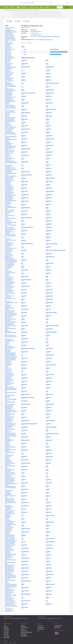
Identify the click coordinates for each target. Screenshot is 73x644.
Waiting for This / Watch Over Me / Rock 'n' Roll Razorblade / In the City (10, 539)
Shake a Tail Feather (9, 429)
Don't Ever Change (9, 119)
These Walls (7, 494)
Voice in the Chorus (9, 535)
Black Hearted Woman (10, 67)
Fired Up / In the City (9, 150)
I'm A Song (7, 239)
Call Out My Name (9, 78)
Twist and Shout (8, 523)
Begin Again (7, 59)
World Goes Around (9, 590)
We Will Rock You (8, 557)
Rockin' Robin (8, 409)
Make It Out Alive (8, 312)
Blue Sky (7, 70)
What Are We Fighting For (10, 560)
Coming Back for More (10, 97)
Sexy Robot (7, 428)
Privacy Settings (24, 636)
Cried (6, 104)
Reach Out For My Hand (10, 388)
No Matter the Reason (9, 353)
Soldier (6, 445)
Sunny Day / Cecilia (9, 473)
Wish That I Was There (9, 576)
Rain (6, 386)
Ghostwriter (7, 166)
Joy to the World (8, 266)
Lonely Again (8, 289)
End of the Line (8, 130)
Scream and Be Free (9, 425)
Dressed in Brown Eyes (10, 127)
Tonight (6, 509)
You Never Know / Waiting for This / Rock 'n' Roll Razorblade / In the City (10, 603)
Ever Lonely (7, 131)
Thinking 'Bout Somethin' (10, 496)
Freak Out (7, 154)
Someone (7, 451)
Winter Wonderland (9, 575)
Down (6, 123)
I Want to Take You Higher (10, 225)
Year (25, 49)
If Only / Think (8, 249)
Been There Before (9, 58)
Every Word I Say (8, 132)
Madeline (7, 307)
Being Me (7, 60)
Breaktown (7, 71)
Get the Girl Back (8, 161)
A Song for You (8, 33)
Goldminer (7, 183)
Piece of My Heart (9, 380)
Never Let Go (8, 349)
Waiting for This (8, 537)
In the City (7, 254)
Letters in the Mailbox (9, 282)
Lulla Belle (7, 305)
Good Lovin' (7, 186)
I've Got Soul (7, 245)
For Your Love (8, 153)
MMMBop (7, 331)
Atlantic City (7, 48)
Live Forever (7, 285)
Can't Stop (7, 79)
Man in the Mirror (8, 316)
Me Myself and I (8, 324)
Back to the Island (9, 49)
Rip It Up (7, 396)
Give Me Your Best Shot (10, 173)
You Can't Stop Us (9, 598)
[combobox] (37, 3)
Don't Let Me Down (9, 120)
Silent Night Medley (9, 440)
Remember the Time (9, 395)
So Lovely (7, 444)
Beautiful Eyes (8, 56)
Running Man (8, 420)
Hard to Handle (8, 199)
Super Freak (7, 475)
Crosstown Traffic (9, 105)
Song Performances (54, 49)
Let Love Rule (8, 279)
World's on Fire (8, 591)
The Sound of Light (9, 486)
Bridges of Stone (8, 73)
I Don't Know (7, 221)
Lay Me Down (8, 277)
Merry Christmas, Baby (10, 326)
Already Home (8, 43)
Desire (6, 115)
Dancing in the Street (9, 112)
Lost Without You (8, 296)
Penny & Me (7, 379)
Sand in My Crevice (9, 421)
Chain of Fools (8, 83)
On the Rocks (8, 365)
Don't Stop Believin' (9, 122)
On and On (7, 362)
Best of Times (8, 63)
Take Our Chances (9, 479)
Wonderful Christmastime (10, 584)
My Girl (6, 343)
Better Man (7, 64)
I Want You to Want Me (10, 229)
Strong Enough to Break (10, 466)
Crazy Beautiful (8, 100)
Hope (6, 214)
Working (7, 588)
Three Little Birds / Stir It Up (11, 503)
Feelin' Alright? (8, 143)
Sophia (6, 458)
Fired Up (7, 149)
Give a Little (7, 172)
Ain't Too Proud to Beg (9, 39)
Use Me (6, 532)
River (6, 398)
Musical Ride (7, 339)
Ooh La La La (8, 371)
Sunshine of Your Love (10, 474)
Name (6, 345)
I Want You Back (8, 228)
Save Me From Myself (9, 424)
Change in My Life (9, 85)
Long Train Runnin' (9, 290)
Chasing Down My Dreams (10, 86)
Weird (6, 558)
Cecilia (6, 82)
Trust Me (7, 518)
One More (7, 368)
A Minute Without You (9, 32)
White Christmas (8, 569)
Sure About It (8, 477)
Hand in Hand (8, 194)
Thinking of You (8, 498)
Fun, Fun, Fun (8, 156)
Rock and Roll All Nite (9, 405)
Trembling (7, 515)
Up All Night (7, 531)
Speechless (7, 460)
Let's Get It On (8, 281)
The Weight (7, 493)
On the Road (7, 364)
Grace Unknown (8, 188)
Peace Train (7, 377)
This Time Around (9, 501)
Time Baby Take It (9, 507)
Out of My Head (8, 373)
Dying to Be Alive (8, 128)
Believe (6, 62)
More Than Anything (9, 335)
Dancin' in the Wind (9, 111)
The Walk (7, 492)
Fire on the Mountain (9, 147)
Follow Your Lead (8, 152)
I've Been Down (8, 244)
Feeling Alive (7, 145)
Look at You (7, 292)
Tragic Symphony (8, 513)
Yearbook (7, 594)
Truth (6, 519)
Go (5, 175)
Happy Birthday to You (10, 195)
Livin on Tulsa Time (9, 286)
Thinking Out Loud (9, 500)
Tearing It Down (8, 482)
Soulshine (7, 459)
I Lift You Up (7, 224)
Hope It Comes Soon (9, 215)
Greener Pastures (9, 192)
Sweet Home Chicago (9, 478)
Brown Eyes (7, 75)
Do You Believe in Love (9, 117)
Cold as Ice (7, 96)
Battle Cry (7, 54)
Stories (6, 464)
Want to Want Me (8, 549)
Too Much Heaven (9, 511)
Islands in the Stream (9, 259)
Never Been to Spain (9, 347)
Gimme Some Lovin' (9, 168)
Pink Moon (7, 381)
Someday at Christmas (10, 449)
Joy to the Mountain (9, 264)
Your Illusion (7, 611)
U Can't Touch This (9, 527)
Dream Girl (7, 124)
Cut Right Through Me (9, 107)
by (36, 35)
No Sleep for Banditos (9, 356)
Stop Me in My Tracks (9, 463)
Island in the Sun (8, 258)
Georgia (7, 157)
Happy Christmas (9, 196)
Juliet (6, 269)
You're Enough (8, 609)
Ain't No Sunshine (8, 37)
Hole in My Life (8, 211)
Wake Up (7, 547)
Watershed (7, 553)
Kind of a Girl (8, 271)
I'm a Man (7, 233)
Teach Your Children (9, 481)
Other (26, 21)
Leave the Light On (9, 278)
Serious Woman (8, 426)
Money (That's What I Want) (11, 332)
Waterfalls (7, 552)
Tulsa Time (7, 520)
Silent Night (7, 439)
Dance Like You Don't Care (10, 108)
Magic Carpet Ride (9, 311)
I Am (6, 217)
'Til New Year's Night (9, 28)
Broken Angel (8, 74)
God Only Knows (8, 179)
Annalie (6, 45)
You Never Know (8, 601)
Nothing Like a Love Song (10, 357)
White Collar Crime (9, 571)
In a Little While (8, 251)
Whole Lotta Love (9, 572)
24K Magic (7, 29)
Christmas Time (8, 94)
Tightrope (7, 505)
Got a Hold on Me (8, 187)
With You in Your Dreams (10, 580)
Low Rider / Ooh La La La (10, 303)
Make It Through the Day (10, 313)
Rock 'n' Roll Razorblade (10, 402)
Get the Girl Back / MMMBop (11, 162)
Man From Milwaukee (9, 315)
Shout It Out (7, 432)
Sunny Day (7, 471)
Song (9, 21)
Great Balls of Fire (9, 190)
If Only (6, 247)
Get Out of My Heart (9, 158)
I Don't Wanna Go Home (10, 222)
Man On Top (7, 318)
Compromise (8, 98)
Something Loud (8, 455)
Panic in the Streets (9, 375)
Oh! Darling (7, 361)
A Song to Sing (8, 34)
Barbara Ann (8, 52)
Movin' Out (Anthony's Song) (11, 337)
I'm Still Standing (8, 243)
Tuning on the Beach (9, 522)
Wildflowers (7, 573)
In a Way (7, 252)
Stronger (7, 469)
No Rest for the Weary (9, 354)
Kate (6, 270)
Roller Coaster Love (9, 410)
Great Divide (7, 191)
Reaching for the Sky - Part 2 (11, 392)
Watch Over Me (8, 550)
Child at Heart (8, 89)
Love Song (7, 301)
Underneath (7, 530)
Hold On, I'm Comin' (9, 210)
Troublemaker (8, 516)
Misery (6, 327)
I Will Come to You (9, 232)
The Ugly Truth (8, 490)
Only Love (7, 369)
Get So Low (7, 160)
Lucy (6, 304)
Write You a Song (8, 592)
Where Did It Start (9, 567)
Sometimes (7, 456)
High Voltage (8, 206)
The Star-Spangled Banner (10, 488)
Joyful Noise (7, 267)
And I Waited (7, 44)
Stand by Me (7, 462)
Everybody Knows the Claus (11, 134)
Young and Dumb (8, 610)
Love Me (7, 297)
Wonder (6, 583)
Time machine (8, 508)
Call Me (6, 77)
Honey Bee (7, 213)
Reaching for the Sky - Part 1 (11, 390)
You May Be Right (9, 599)
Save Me (7, 422)
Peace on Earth (8, 376)
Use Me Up (7, 534)
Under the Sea (8, 528)
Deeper (6, 113)
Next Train (7, 350)
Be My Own (7, 55)
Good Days (7, 184)
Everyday (7, 142)
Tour (18, 21)
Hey (6, 205)
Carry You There (8, 81)
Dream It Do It (8, 126)
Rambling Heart (8, 387)
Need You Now (8, 346)
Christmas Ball (8, 93)
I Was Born (7, 230)
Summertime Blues (9, 470)
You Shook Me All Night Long (11, 606)
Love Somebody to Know (10, 298)
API (38, 631)
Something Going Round (10, 452)
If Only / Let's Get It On (10, 248)
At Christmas (8, 47)
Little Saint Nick (8, 283)
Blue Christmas (8, 69)
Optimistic (7, 372)
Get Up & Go (7, 165)
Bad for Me (7, 51)
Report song (30, 43)
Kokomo (7, 275)
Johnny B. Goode (8, 263)
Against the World (9, 36)
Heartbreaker (8, 203)
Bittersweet (7, 66)
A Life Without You (9, 30)
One (6, 366)
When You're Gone (9, 565)
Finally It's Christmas (9, 146)
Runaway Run (8, 418)
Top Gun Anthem (8, 512)
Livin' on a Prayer (8, 288)
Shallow (7, 430)
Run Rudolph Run (9, 417)
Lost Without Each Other (10, 293)
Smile (6, 443)
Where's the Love (8, 568)
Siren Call (7, 441)
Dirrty (6, 116)
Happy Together (8, 198)
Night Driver (7, 352)
